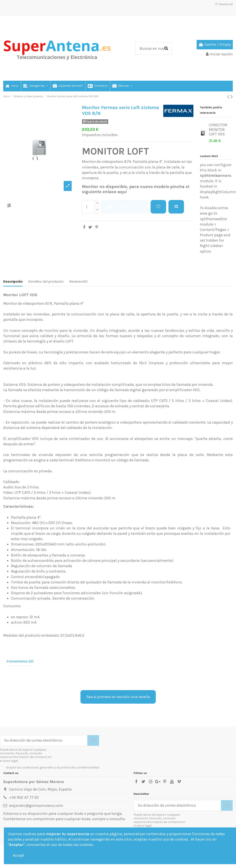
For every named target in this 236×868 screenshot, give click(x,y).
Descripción (13, 281)
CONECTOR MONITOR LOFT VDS (218, 130)
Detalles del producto (46, 281)
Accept (19, 855)
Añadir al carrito (125, 207)
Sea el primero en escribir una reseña (118, 697)
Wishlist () (224, 4)
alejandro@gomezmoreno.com (36, 806)
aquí (122, 192)
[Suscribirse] (93, 740)
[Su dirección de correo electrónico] (44, 740)
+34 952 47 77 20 (24, 797)
